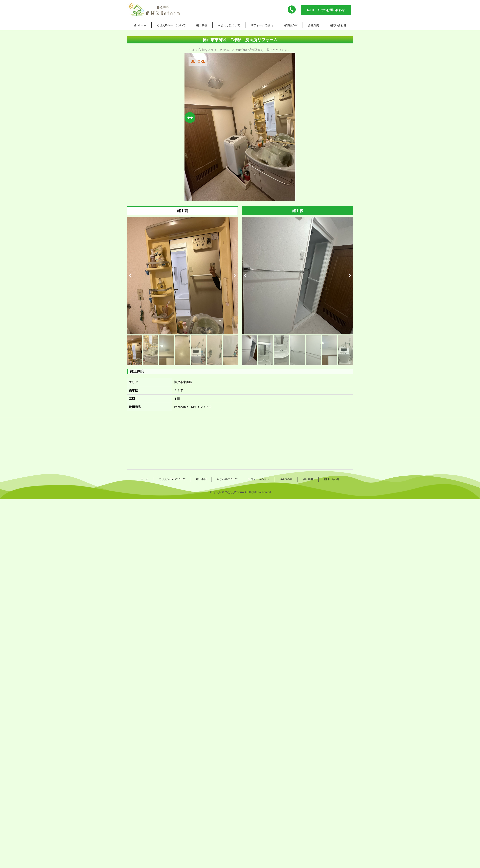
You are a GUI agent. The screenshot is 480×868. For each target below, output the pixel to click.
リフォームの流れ (262, 25)
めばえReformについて (171, 25)
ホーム (142, 25)
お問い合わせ (338, 25)
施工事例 (202, 25)
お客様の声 (290, 25)
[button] (130, 276)
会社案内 (313, 25)
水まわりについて (229, 25)
